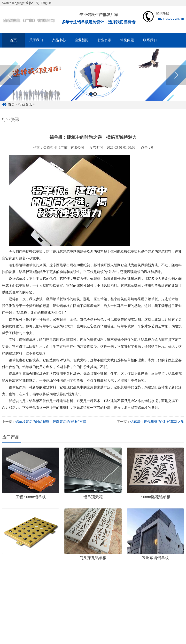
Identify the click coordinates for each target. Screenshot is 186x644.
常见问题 (127, 40)
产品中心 (59, 40)
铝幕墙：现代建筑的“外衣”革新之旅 (157, 422)
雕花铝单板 (86, 592)
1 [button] (91, 99)
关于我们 (36, 40)
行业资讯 (104, 40)
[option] (93, 80)
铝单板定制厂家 (59, 592)
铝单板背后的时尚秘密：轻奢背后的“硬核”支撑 (51, 422)
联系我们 (150, 40)
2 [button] (95, 99)
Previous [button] (10, 80)
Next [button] (176, 80)
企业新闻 (82, 40)
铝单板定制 (31, 592)
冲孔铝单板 (110, 592)
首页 (13, 40)
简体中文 (32, 3)
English (46, 3)
